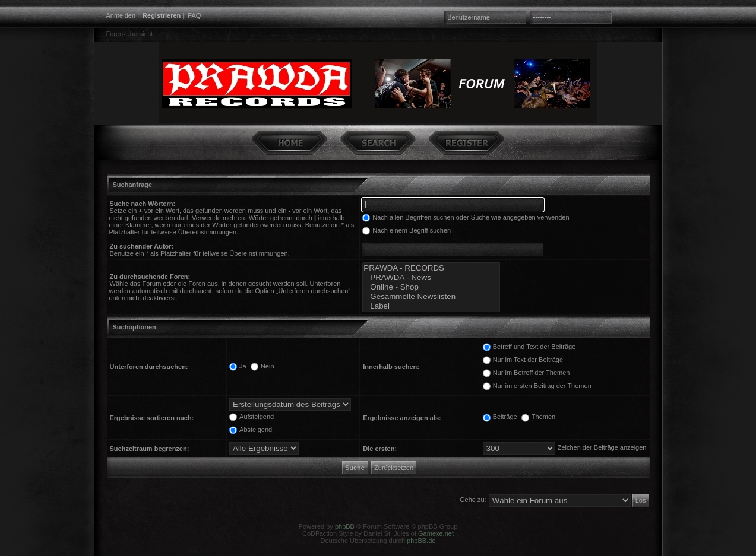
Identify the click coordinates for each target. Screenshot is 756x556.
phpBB (345, 526)
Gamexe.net (436, 533)
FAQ (194, 15)
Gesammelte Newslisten (431, 297)
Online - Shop (431, 287)
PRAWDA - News (431, 278)
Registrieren (162, 15)
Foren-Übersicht (130, 34)
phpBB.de (421, 541)
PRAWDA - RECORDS (431, 268)
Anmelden (121, 15)
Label (431, 306)
